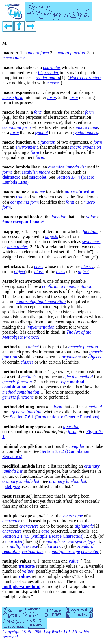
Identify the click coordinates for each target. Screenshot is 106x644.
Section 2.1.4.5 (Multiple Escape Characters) (43, 536)
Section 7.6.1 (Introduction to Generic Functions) (55, 417)
